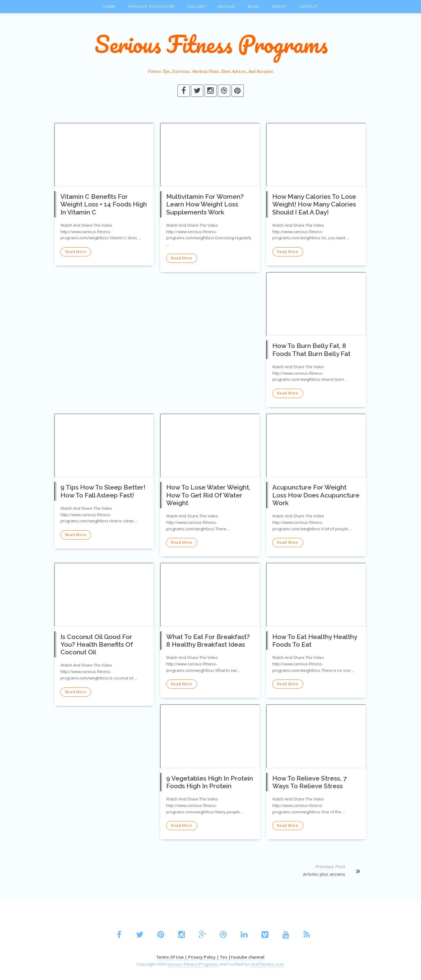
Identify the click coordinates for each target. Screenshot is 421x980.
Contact (308, 6)
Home (110, 6)
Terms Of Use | (173, 957)
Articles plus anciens (324, 874)
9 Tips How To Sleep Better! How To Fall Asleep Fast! (103, 491)
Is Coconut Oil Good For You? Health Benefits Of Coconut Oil (97, 644)
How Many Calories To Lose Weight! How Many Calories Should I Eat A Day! (314, 204)
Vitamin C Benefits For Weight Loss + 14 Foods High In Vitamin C (104, 204)
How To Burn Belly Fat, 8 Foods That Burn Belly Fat (311, 350)
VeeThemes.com (267, 964)
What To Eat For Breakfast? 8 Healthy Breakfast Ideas (208, 641)
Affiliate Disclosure (152, 6)
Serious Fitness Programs (193, 964)
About (279, 6)
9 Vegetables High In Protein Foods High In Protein (210, 782)
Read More (76, 252)
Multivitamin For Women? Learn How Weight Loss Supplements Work (205, 204)
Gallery (196, 6)
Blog (254, 6)
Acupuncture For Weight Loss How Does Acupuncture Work (316, 495)
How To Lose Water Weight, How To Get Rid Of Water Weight (208, 495)
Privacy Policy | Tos (208, 957)
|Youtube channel (247, 957)
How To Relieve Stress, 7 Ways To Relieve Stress (310, 782)
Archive (227, 6)
